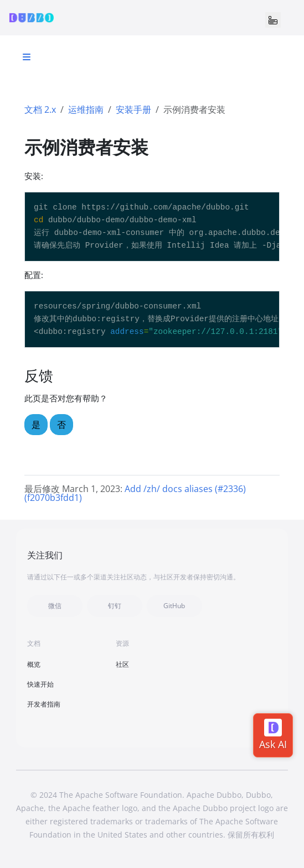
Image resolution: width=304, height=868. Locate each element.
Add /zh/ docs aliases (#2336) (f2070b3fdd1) (135, 493)
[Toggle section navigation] (27, 57)
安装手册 (133, 109)
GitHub (174, 606)
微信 (55, 606)
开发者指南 (44, 704)
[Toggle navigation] (273, 20)
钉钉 (115, 606)
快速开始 (40, 684)
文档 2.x (40, 109)
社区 (122, 664)
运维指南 (86, 109)
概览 (34, 664)
